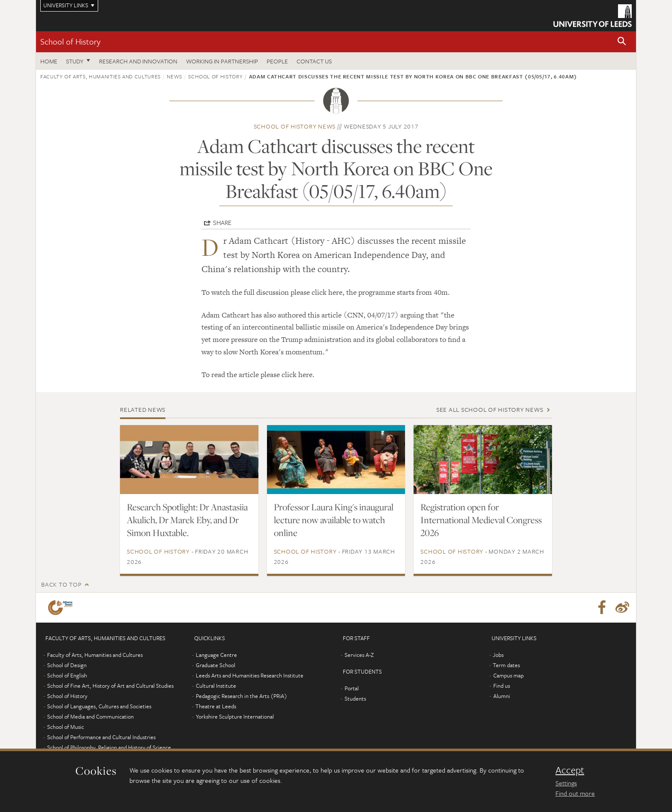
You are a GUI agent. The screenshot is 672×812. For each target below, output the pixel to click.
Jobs (498, 655)
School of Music (66, 727)
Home (49, 61)
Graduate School (216, 665)
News (174, 76)
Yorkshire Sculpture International (235, 716)
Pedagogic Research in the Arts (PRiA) (241, 696)
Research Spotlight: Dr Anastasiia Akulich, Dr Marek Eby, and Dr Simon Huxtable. (187, 520)
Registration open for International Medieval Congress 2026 (481, 520)
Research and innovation (138, 61)
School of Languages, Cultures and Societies (99, 706)
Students (355, 698)
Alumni (502, 696)
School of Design (67, 665)
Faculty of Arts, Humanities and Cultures (100, 76)
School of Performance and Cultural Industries (101, 737)
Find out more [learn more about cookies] (575, 793)
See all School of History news (490, 409)
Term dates (506, 665)
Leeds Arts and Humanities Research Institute (250, 675)
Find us (502, 686)
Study (75, 61)
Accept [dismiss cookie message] (570, 770)
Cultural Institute (216, 686)
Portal (352, 688)
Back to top (61, 584)
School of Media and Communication (90, 716)
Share (222, 222)
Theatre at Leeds (216, 706)
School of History (70, 41)
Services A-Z (359, 655)
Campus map (508, 675)
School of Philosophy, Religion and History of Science (109, 747)
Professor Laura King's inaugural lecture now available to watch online (334, 520)
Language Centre (216, 655)
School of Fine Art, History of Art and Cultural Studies (110, 686)
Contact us (314, 61)
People (277, 61)
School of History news (295, 126)
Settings (566, 783)
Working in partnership (222, 61)
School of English (67, 675)
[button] (622, 42)
